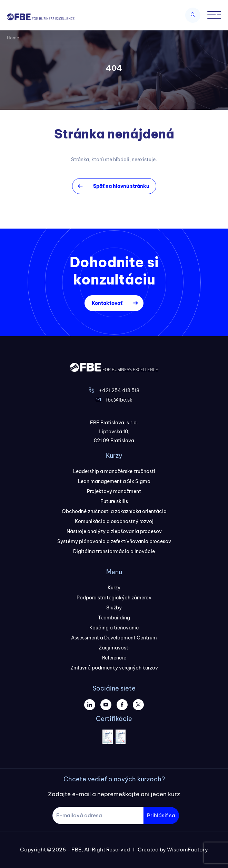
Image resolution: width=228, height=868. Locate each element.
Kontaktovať (107, 303)
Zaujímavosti (114, 648)
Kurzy (114, 588)
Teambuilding (114, 618)
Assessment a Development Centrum (114, 638)
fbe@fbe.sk (119, 400)
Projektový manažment (114, 491)
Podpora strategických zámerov (114, 598)
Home (13, 38)
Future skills (114, 501)
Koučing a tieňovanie (114, 628)
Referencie (114, 658)
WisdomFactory (187, 850)
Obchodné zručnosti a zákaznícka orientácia (114, 511)
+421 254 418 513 (119, 390)
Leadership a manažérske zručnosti (114, 471)
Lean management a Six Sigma (114, 481)
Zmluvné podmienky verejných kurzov (114, 668)
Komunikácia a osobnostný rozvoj (114, 521)
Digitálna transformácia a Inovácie (114, 551)
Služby (114, 608)
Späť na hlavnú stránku (121, 186)
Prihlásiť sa (161, 815)
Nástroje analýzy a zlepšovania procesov (114, 531)
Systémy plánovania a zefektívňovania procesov (114, 541)
